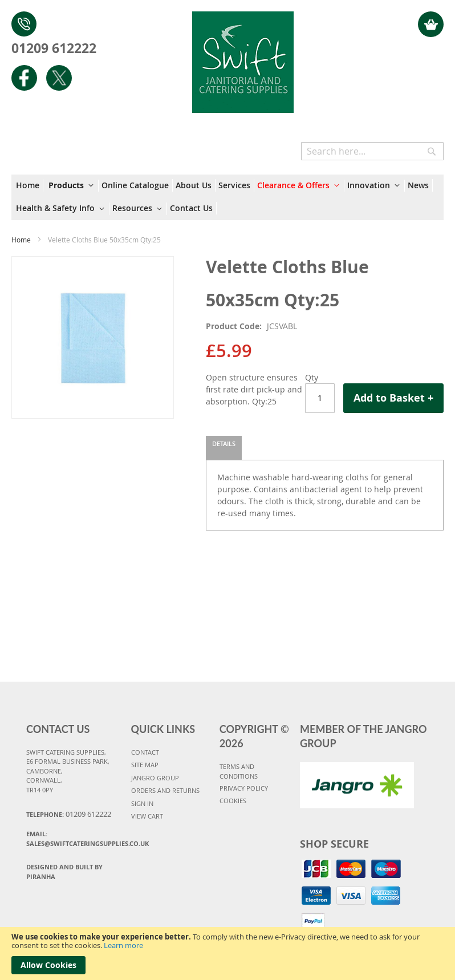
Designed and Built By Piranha (64, 872)
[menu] (227, 197)
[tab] (224, 448)
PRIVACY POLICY (244, 788)
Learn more (123, 945)
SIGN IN (142, 803)
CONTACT (145, 752)
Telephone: (69, 814)
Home (21, 240)
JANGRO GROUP (155, 778)
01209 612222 (54, 48)
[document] (227, 953)
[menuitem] (30, 185)
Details (224, 444)
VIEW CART (147, 816)
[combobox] (372, 151)
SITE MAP (145, 765)
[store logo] (242, 56)
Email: (74, 839)
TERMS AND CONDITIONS (239, 771)
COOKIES (233, 801)
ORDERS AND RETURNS (165, 790)
